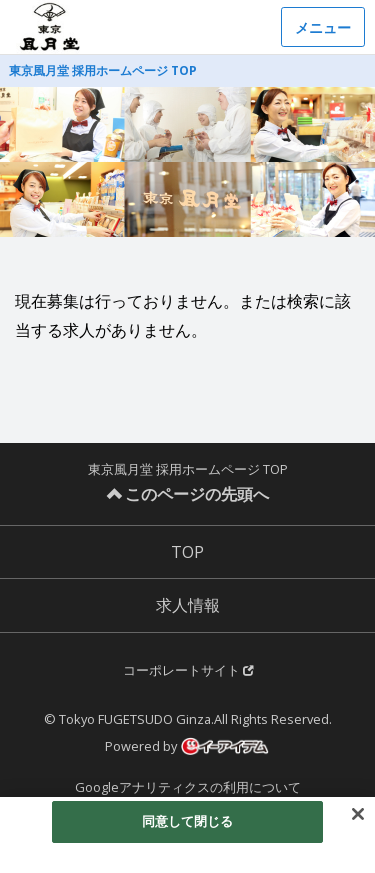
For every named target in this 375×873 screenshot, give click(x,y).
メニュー (323, 27)
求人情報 (188, 605)
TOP (187, 552)
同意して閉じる (188, 822)
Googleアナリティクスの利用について (188, 787)
